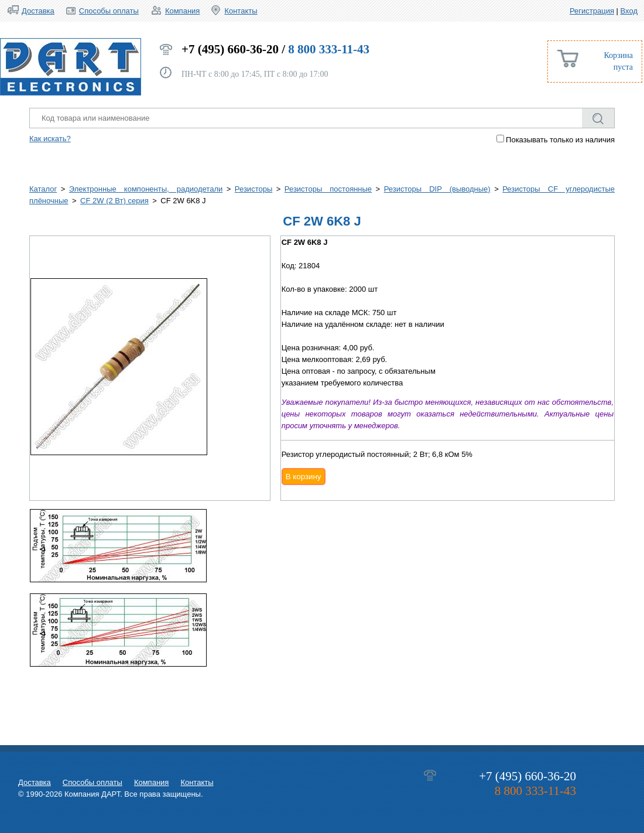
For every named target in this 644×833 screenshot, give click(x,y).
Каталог (43, 189)
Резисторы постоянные (328, 189)
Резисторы (254, 189)
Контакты (241, 11)
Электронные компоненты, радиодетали (146, 189)
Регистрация (592, 11)
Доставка (38, 11)
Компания (183, 11)
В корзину (304, 477)
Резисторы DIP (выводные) (437, 189)
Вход (629, 11)
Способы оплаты (109, 11)
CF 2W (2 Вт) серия (114, 201)
